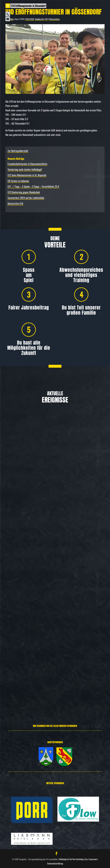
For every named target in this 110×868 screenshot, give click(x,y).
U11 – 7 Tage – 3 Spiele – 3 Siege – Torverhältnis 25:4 (33, 186)
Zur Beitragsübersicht (18, 151)
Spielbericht (39, 19)
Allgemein (18, 486)
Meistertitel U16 (15, 203)
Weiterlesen (11, 501)
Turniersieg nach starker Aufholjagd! (25, 169)
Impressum (93, 859)
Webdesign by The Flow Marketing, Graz (73, 859)
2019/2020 (30, 19)
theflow (11, 19)
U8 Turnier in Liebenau (18, 181)
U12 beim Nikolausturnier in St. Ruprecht (27, 175)
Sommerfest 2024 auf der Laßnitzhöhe (26, 198)
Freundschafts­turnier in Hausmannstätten (27, 164)
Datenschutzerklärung (55, 863)
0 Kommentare (54, 19)
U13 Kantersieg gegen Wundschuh (24, 192)
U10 (46, 19)
